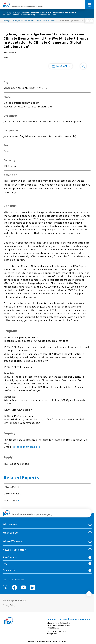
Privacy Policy (9, 605)
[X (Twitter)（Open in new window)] (5, 587)
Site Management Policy (14, 600)
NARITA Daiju (12, 501)
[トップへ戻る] (89, 594)
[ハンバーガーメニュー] (89, 3)
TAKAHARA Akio (13, 487)
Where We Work (12, 541)
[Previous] (87, 21)
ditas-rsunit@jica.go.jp (27, 447)
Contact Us (9, 570)
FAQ (5, 564)
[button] (61, 66)
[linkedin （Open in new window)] (33, 587)
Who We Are (10, 524)
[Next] (92, 21)
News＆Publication (14, 550)
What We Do (10, 533)
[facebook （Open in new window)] (14, 587)
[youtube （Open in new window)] (23, 587)
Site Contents (10, 557)
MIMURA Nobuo (13, 494)
